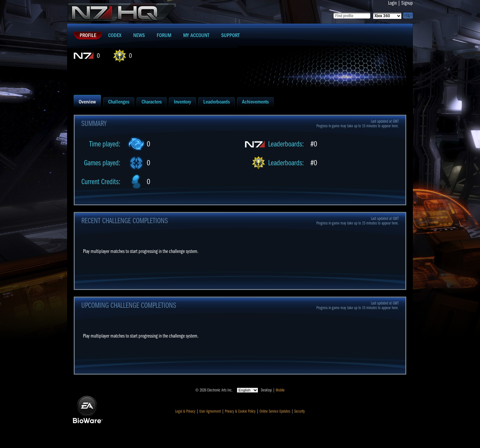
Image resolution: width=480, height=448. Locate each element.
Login (392, 3)
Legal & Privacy (185, 411)
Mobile (280, 390)
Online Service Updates (275, 411)
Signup (407, 3)
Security (300, 411)
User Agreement (210, 411)
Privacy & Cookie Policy (240, 411)
